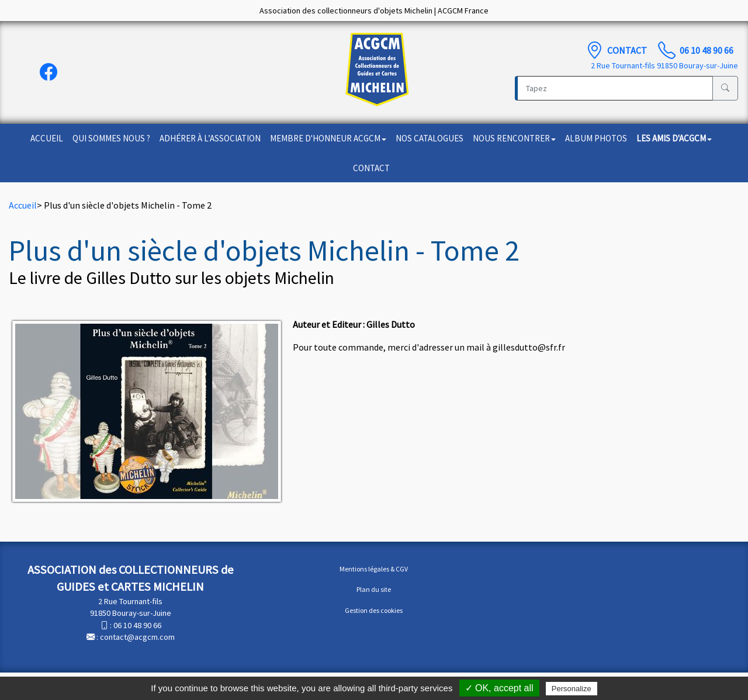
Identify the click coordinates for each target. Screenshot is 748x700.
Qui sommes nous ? (111, 138)
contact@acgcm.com (137, 637)
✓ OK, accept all (499, 688)
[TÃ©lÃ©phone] (667, 50)
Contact (628, 50)
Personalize (572, 689)
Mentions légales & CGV (374, 569)
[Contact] (594, 50)
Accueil (47, 138)
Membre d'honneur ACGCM (328, 138)
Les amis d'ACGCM (674, 138)
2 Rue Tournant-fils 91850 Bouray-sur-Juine (664, 65)
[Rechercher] (725, 88)
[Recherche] (614, 88)
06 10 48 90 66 (707, 50)
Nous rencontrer (514, 138)
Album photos (596, 138)
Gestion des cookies (374, 610)
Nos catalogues (430, 138)
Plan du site (374, 589)
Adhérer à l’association (210, 138)
